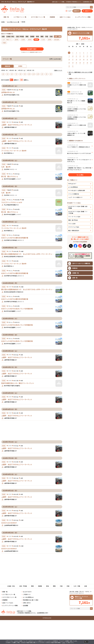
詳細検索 (52, 17)
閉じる (86, 642)
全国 (3, 36)
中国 (47, 36)
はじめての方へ (27, 608)
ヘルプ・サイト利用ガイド (75, 243)
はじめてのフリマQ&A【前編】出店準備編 (78, 253)
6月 (12, 74)
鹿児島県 (57, 40)
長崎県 (30, 40)
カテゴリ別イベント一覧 (38, 17)
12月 (38, 74)
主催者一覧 (73, 319)
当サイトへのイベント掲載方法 (79, 309)
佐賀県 (23, 40)
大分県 (43, 40)
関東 (27, 36)
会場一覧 (73, 324)
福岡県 (17, 40)
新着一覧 (6, 17)
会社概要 (25, 622)
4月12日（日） (31, 70)
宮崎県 (50, 40)
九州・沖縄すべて (7, 40)
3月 (51, 74)
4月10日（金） (13, 70)
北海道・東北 (10, 36)
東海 (37, 36)
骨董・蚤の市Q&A (73, 266)
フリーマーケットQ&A (74, 263)
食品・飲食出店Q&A (74, 276)
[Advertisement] (32, 164)
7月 (16, 74)
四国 (51, 36)
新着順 (20, 66)
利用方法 (73, 314)
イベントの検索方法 (74, 240)
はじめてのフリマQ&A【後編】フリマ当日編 (78, 258)
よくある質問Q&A (73, 233)
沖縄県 (4, 43)
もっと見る (80, 197)
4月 (3, 74)
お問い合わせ (27, 619)
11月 (33, 74)
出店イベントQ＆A (65, 17)
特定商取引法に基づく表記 (31, 616)
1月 (42, 74)
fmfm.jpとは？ (72, 230)
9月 (25, 74)
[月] (77, 44)
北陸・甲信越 (20, 36)
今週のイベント (58, 70)
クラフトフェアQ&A (74, 273)
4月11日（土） (22, 70)
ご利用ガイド (27, 611)
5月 (8, 74)
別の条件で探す (32, 49)
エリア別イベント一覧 (20, 17)
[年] (82, 44)
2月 (46, 74)
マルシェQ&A (72, 270)
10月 (29, 74)
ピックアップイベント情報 (83, 17)
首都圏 (32, 36)
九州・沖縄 (77, 602)
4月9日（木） (5, 70)
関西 (42, 36)
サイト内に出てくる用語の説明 (77, 236)
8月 (20, 74)
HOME (3, 22)
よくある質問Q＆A (28, 614)
